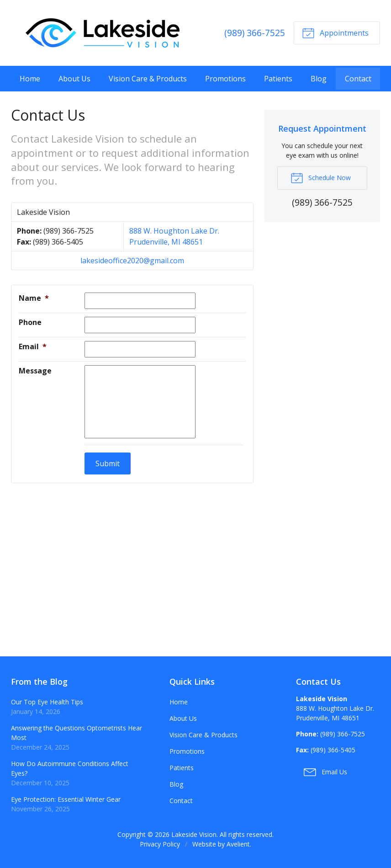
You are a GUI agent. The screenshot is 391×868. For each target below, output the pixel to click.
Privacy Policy (160, 844)
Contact (358, 79)
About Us (74, 79)
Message (35, 371)
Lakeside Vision (194, 834)
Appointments (335, 32)
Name (34, 298)
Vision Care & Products (148, 79)
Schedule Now (321, 177)
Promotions (225, 79)
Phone (30, 322)
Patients (278, 79)
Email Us (325, 772)
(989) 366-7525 (255, 33)
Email (33, 346)
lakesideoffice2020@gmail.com (132, 261)
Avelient (238, 844)
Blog (319, 79)
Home (30, 79)
